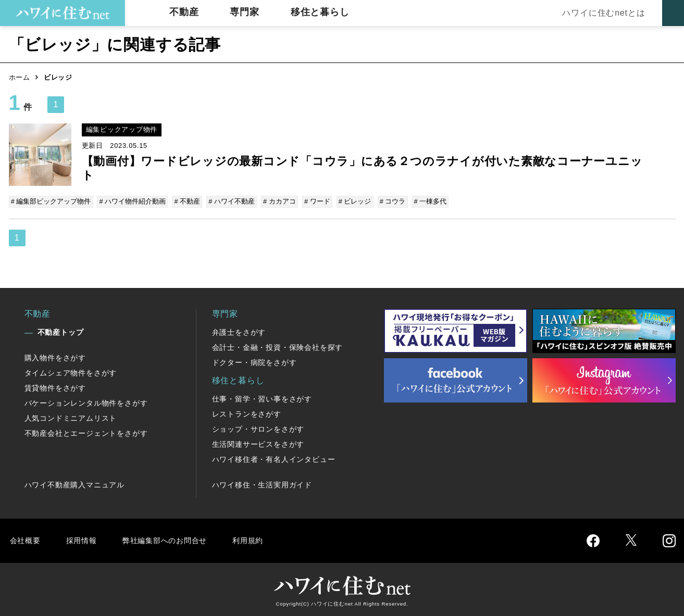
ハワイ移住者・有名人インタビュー (274, 459)
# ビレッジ (352, 201)
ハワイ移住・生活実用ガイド (262, 484)
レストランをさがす (247, 413)
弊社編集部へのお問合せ (174, 540)
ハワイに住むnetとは (601, 13)
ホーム (20, 77)
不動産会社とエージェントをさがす (86, 433)
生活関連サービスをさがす (258, 444)
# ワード (315, 201)
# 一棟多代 (426, 201)
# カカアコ (277, 201)
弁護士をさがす (239, 332)
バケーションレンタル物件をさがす (86, 403)
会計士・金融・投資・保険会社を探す (278, 347)
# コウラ (389, 201)
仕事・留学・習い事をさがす (262, 398)
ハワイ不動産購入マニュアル (74, 484)
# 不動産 (186, 201)
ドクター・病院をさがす (254, 362)
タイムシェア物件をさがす (71, 372)
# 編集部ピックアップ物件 (52, 201)
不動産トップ (61, 332)
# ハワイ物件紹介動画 (132, 201)
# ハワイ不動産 (231, 201)
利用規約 (263, 540)
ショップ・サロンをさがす (258, 429)
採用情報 (85, 540)
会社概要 (26, 540)
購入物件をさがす (55, 357)
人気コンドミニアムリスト (71, 418)
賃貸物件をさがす (55, 387)
